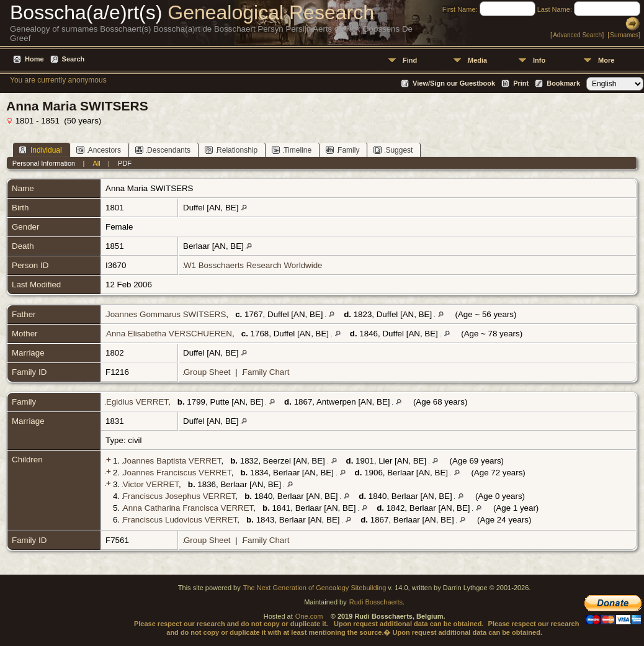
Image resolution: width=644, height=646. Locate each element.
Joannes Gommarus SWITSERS (166, 314)
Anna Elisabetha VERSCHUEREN (169, 334)
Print (521, 83)
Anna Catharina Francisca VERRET (188, 508)
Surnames (624, 35)
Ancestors (99, 150)
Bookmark (563, 83)
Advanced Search (577, 35)
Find (410, 60)
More (606, 60)
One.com (309, 616)
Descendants (163, 150)
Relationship (231, 150)
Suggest (393, 150)
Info (539, 60)
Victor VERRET (151, 484)
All (97, 163)
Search (74, 59)
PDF (125, 163)
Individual (40, 150)
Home (34, 59)
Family (342, 150)
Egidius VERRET (137, 402)
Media (477, 60)
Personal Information (44, 163)
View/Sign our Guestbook (454, 83)
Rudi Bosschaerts (376, 602)
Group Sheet (207, 372)
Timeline (292, 150)
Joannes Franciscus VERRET (177, 473)
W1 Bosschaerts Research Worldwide (253, 265)
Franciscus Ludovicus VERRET (180, 520)
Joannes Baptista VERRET (172, 461)
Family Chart (266, 372)
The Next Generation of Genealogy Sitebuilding (315, 588)
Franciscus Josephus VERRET (179, 496)
